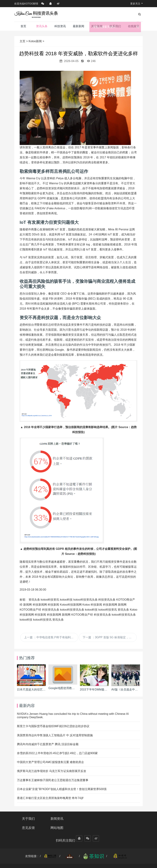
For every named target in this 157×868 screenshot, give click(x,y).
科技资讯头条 (107, 600)
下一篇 (110, 637)
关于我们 (28, 819)
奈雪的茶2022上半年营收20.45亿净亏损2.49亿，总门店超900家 (57, 753)
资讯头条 (42, 28)
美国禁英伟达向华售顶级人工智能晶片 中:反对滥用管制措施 (55, 735)
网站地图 (129, 819)
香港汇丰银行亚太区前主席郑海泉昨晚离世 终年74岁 (50, 798)
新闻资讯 (62, 819)
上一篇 (51, 637)
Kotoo (86, 605)
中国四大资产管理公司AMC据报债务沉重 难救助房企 (50, 762)
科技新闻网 (40, 605)
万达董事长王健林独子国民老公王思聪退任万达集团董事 (53, 780)
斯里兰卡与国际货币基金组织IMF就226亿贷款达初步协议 (53, 726)
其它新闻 (97, 26)
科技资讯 (60, 26)
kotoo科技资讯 (50, 600)
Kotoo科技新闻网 (71, 605)
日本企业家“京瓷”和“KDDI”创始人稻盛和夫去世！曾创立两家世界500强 (62, 789)
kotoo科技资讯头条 (85, 600)
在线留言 (134, 26)
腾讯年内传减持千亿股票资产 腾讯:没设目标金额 (48, 744)
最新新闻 (78, 26)
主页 (23, 41)
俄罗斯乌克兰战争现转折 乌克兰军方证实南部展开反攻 (52, 771)
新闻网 (27, 605)
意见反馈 (95, 819)
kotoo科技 (66, 600)
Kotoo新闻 (35, 41)
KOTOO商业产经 (31, 610)
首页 (23, 26)
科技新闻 (53, 605)
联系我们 (115, 26)
